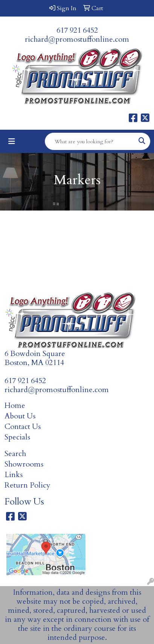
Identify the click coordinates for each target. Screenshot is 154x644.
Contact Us (23, 427)
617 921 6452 (77, 30)
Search (15, 454)
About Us (20, 416)
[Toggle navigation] (12, 142)
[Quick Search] (90, 141)
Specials (17, 437)
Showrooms (24, 464)
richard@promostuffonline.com (77, 39)
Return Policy (27, 485)
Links (14, 475)
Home (15, 405)
